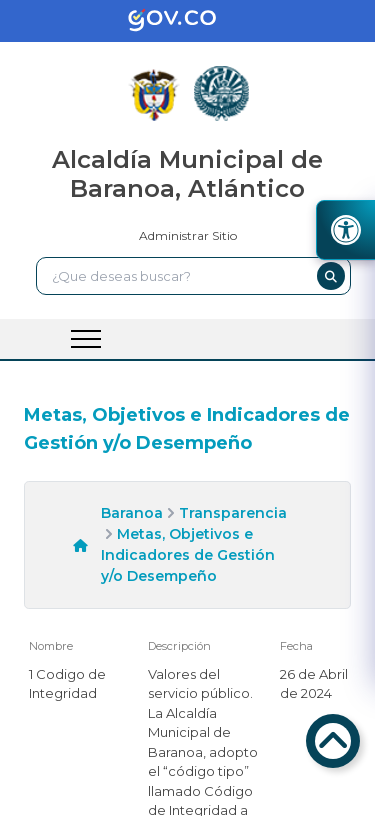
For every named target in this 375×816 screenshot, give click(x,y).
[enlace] (188, 21)
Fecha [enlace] (296, 646)
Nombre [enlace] (51, 646)
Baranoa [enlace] (132, 513)
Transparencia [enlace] (233, 513)
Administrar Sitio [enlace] (188, 235)
